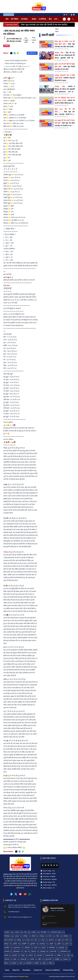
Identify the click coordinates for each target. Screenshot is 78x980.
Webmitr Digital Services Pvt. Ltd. (65, 976)
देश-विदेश (15, 19)
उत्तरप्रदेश (25, 19)
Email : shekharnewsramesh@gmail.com (20, 917)
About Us (16, 970)
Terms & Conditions (53, 970)
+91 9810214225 (14, 912)
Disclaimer (27, 970)
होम (7, 19)
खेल (50, 19)
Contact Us (38, 970)
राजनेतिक (42, 19)
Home (7, 970)
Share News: (8, 852)
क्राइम (34, 19)
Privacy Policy (68, 970)
